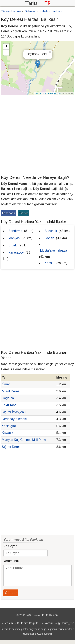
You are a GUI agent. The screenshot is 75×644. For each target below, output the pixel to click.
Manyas (14, 238)
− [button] (6, 53)
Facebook (9, 213)
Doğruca (8, 398)
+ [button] (6, 47)
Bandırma (15, 231)
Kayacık (7, 433)
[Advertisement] (37, 135)
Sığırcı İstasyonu (14, 412)
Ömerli (6, 384)
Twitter (24, 213)
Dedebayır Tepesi (14, 419)
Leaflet (38, 93)
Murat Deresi (11, 391)
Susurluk (51, 231)
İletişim (8, 627)
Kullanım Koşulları (29, 627)
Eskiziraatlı (9, 405)
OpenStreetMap (53, 93)
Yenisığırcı (9, 426)
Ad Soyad (10, 546)
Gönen (49, 238)
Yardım (49, 627)
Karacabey (16, 253)
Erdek (13, 245)
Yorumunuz (11, 561)
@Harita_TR (66, 627)
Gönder (11, 597)
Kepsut (50, 263)
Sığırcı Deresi (11, 447)
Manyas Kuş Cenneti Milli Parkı (24, 440)
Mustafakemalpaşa (54, 251)
